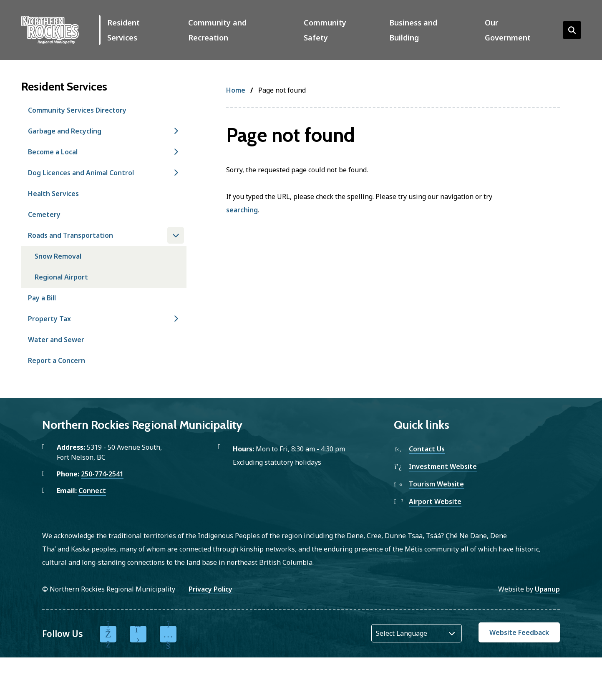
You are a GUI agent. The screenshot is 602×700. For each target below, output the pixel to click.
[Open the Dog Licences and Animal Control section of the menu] (176, 173)
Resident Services (123, 30)
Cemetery (44, 214)
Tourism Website (436, 484)
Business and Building (413, 30)
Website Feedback (519, 632)
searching (242, 210)
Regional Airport (61, 277)
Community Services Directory (77, 110)
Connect (92, 491)
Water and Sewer (56, 340)
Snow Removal (58, 256)
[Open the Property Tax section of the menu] (176, 319)
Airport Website (435, 501)
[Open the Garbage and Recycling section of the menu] (176, 131)
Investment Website (443, 466)
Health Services (53, 194)
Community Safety (325, 30)
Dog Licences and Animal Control (81, 173)
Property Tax (49, 319)
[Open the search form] (572, 30)
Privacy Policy (210, 589)
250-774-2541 (102, 474)
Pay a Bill (42, 298)
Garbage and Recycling (65, 131)
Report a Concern (57, 360)
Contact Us (427, 449)
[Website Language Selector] (417, 633)
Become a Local (53, 152)
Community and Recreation (217, 30)
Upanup (547, 589)
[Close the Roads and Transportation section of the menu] (176, 235)
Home (236, 90)
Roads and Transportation (71, 235)
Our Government (508, 30)
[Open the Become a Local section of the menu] (176, 152)
